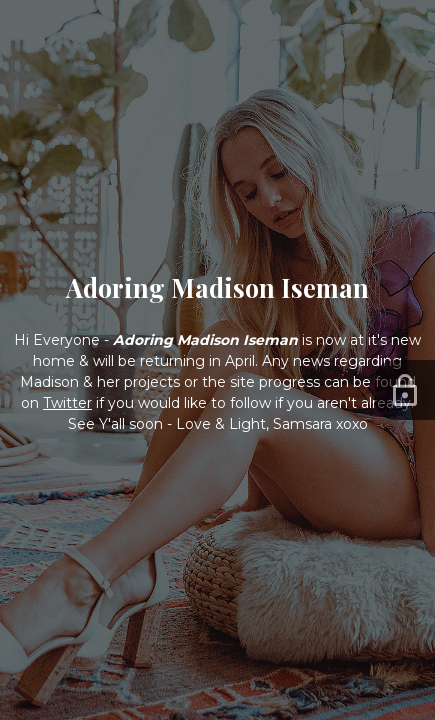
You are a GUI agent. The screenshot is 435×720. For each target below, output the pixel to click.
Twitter (67, 403)
